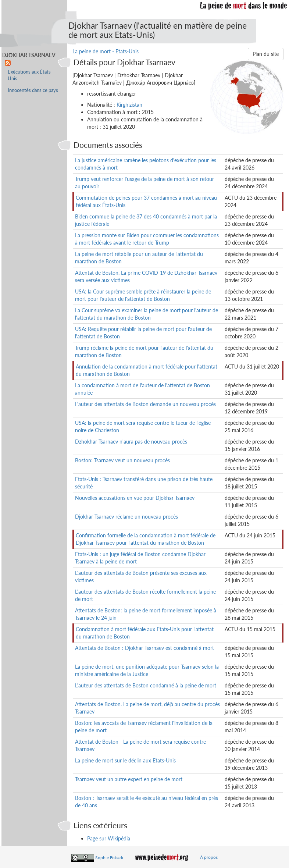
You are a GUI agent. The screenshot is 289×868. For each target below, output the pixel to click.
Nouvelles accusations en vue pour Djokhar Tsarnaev (135, 498)
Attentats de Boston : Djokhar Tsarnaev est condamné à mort (144, 648)
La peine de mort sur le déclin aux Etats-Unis (125, 760)
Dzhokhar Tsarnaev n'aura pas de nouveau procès (131, 442)
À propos (209, 857)
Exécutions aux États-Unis (30, 75)
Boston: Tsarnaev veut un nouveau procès (122, 460)
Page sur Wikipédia (109, 838)
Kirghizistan (129, 105)
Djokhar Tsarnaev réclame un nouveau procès (126, 517)
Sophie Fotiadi (109, 857)
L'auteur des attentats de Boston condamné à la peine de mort (146, 685)
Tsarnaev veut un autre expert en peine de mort (129, 779)
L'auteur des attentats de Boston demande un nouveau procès (145, 404)
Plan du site (266, 54)
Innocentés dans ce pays (33, 90)
